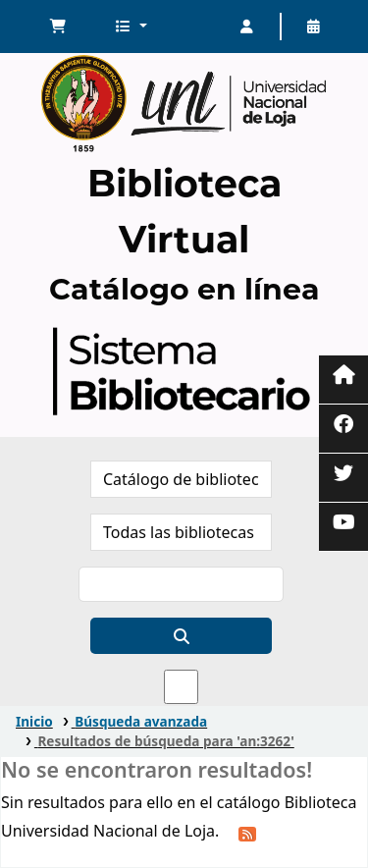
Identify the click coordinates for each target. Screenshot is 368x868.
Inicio (34, 721)
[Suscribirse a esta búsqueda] (247, 833)
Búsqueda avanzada (141, 721)
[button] (58, 27)
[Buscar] (181, 636)
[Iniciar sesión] (247, 27)
